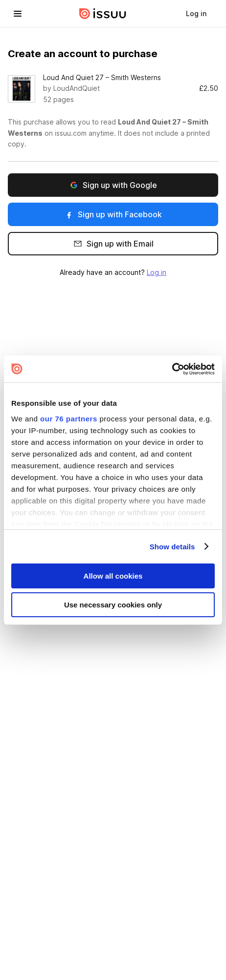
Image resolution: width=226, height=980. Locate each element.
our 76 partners (69, 418)
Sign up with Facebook (113, 215)
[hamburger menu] (18, 14)
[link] (196, 14)
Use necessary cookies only (113, 605)
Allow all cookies (113, 576)
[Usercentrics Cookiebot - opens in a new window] (172, 369)
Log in (157, 272)
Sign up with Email (113, 244)
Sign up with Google (113, 185)
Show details (172, 547)
